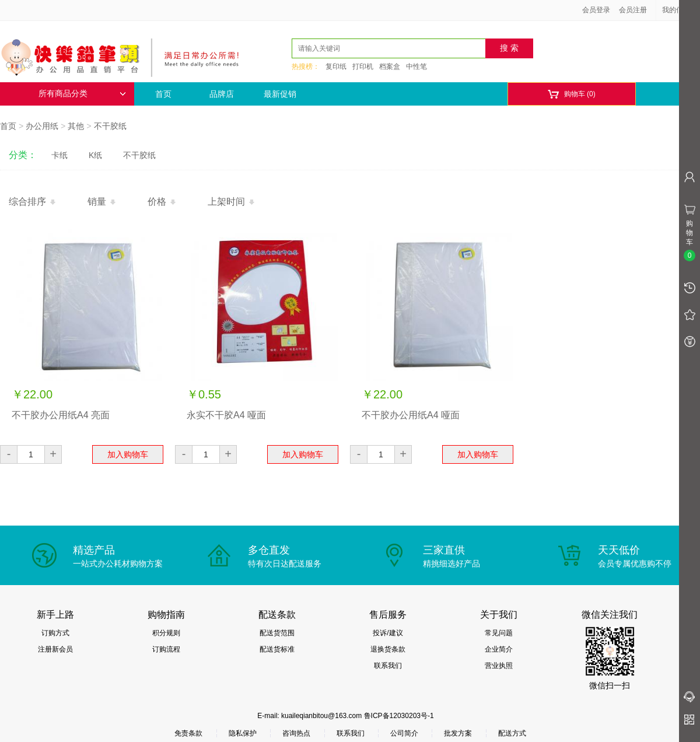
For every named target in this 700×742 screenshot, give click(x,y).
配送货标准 (277, 649)
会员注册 (633, 10)
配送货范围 (277, 633)
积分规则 (166, 633)
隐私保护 (243, 733)
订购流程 (166, 649)
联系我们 (388, 666)
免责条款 (188, 733)
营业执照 (499, 666)
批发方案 (458, 733)
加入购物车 (128, 454)
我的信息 (680, 10)
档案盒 (390, 66)
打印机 (363, 66)
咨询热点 (296, 733)
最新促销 (280, 94)
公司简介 (404, 733)
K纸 (95, 155)
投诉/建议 (388, 633)
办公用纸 (42, 126)
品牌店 (222, 94)
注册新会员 (55, 649)
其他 (76, 126)
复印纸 (336, 66)
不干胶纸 (110, 126)
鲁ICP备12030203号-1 (399, 716)
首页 (163, 94)
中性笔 (416, 66)
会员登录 (596, 10)
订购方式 (55, 633)
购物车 (571, 94)
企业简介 (499, 649)
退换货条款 (388, 649)
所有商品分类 (82, 94)
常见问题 (499, 633)
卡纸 (60, 155)
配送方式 (512, 733)
